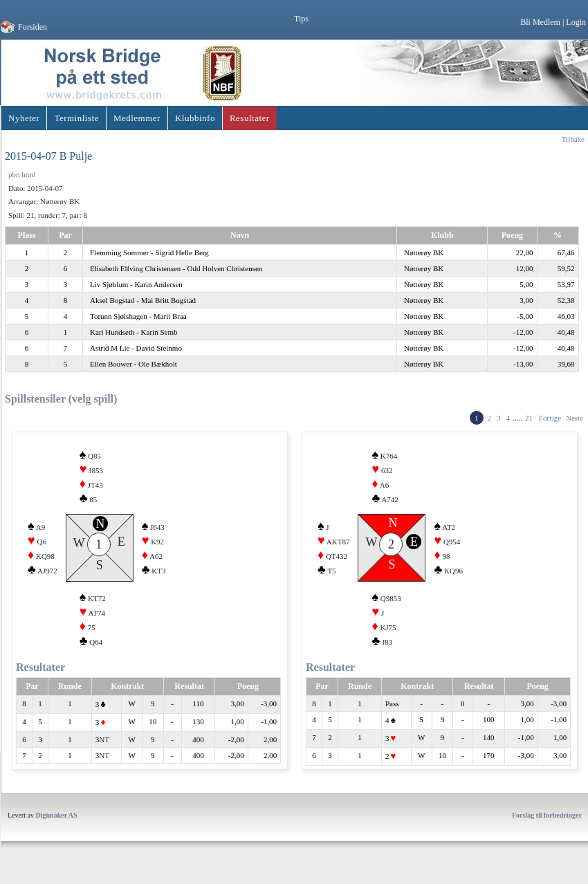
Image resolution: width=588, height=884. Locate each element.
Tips (301, 19)
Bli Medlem (540, 22)
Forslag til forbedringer (547, 821)
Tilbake (573, 139)
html (28, 174)
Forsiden (33, 27)
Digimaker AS (57, 821)
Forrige (550, 418)
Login (576, 22)
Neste (575, 418)
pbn (14, 174)
